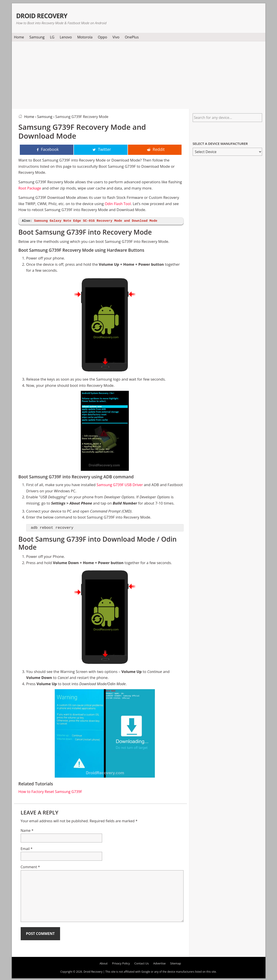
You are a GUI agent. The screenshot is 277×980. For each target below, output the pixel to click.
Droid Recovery (50, 15)
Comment (30, 867)
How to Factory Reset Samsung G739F (51, 792)
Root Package (30, 188)
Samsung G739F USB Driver (120, 485)
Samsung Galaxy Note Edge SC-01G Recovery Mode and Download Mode (98, 221)
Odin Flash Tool (118, 204)
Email (27, 849)
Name (27, 830)
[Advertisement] (139, 74)
